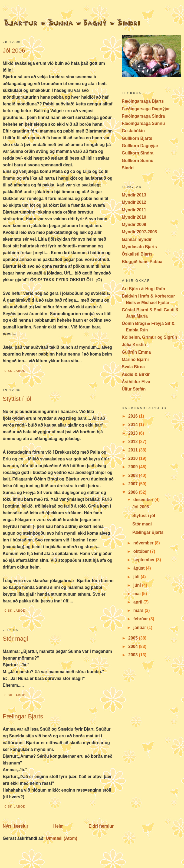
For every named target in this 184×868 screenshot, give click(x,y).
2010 (134, 458)
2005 (134, 638)
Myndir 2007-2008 (139, 232)
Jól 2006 (14, 51)
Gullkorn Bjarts (137, 138)
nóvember (144, 543)
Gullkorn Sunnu (138, 161)
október (142, 551)
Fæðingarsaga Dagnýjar (146, 109)
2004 (134, 646)
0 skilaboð (15, 371)
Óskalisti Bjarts (137, 254)
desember (144, 500)
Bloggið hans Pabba (142, 262)
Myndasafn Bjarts (139, 247)
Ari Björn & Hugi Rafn (143, 289)
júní (138, 585)
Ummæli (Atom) (61, 838)
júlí (137, 577)
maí (138, 594)
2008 (134, 475)
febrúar (141, 619)
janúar (140, 627)
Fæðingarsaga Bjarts (143, 101)
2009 (134, 467)
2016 (134, 416)
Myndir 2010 (134, 217)
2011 (134, 450)
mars (139, 610)
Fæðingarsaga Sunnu (143, 123)
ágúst (140, 568)
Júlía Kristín (134, 345)
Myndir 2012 (134, 202)
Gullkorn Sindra (138, 153)
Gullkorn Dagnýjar (140, 146)
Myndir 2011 (134, 210)
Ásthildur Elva (136, 382)
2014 (134, 425)
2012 (134, 442)
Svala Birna (133, 367)
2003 (134, 655)
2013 (134, 433)
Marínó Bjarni (135, 359)
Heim (58, 826)
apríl (138, 602)
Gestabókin (133, 131)
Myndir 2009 (134, 225)
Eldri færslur (101, 826)
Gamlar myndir (137, 239)
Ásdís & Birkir (136, 374)
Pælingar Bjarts (23, 716)
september (145, 560)
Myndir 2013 (134, 195)
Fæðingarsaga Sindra (143, 116)
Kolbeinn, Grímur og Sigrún (149, 337)
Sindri (128, 168)
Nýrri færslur (15, 826)
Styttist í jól (17, 399)
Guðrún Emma (136, 352)
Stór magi (15, 639)
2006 (134, 492)
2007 (134, 484)
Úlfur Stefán (134, 389)
